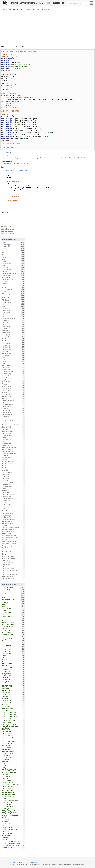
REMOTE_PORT (14, 823)
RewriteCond (61, 158)
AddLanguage (14, 411)
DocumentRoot (14, 413)
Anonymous (14, 368)
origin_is (14, 768)
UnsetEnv (14, 460)
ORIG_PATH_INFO (14, 833)
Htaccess (22, 862)
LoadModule (14, 423)
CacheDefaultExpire (14, 564)
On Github (6, 152)
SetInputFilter (14, 501)
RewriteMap (14, 456)
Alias (14, 357)
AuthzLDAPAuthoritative (14, 495)
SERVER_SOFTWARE (14, 792)
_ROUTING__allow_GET (14, 715)
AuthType (14, 331)
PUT (14, 637)
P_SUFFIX (14, 764)
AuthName (14, 325)
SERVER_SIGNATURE (14, 794)
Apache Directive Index (8, 229)
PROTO (14, 647)
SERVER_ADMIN (14, 690)
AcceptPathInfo (14, 382)
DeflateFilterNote (14, 458)
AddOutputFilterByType (11, 10)
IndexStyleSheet (14, 415)
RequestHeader (14, 302)
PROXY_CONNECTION (14, 723)
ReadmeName (14, 388)
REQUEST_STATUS (14, 807)
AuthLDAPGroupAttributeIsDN (14, 570)
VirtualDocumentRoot (14, 318)
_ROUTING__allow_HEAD (14, 713)
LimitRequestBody (14, 386)
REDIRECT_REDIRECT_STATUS (14, 844)
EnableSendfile (14, 517)
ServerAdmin (14, 490)
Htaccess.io (14, 862)
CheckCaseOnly (14, 488)
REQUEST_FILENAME (21, 164)
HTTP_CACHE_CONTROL (14, 735)
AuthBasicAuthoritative (14, 464)
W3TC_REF (14, 704)
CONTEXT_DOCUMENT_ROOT (14, 842)
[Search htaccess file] (78, 3)
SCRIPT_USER (14, 835)
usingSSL (14, 766)
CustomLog (14, 474)
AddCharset (14, 300)
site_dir (14, 817)
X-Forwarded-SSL (14, 827)
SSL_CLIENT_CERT (14, 790)
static (14, 604)
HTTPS (14, 596)
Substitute (14, 441)
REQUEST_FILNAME (14, 751)
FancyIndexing (14, 374)
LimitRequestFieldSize (14, 558)
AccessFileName (14, 515)
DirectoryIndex (14, 275)
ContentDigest (14, 439)
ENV (14, 598)
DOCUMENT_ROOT (14, 635)
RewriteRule (77, 158)
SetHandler (14, 355)
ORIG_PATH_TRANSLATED (14, 815)
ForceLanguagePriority (14, 454)
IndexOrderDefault (14, 421)
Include (14, 292)
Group (14, 361)
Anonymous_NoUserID (14, 544)
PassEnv (14, 468)
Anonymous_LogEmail (14, 546)
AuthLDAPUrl (14, 478)
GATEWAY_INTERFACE (14, 772)
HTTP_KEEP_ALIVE (14, 737)
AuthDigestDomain (14, 513)
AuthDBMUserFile (14, 521)
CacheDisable (14, 484)
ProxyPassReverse (14, 503)
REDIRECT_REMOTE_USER (14, 801)
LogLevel (14, 509)
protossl (14, 629)
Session (14, 329)
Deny (16, 158)
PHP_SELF (14, 799)
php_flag (14, 288)
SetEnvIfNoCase (14, 290)
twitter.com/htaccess (8, 234)
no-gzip (14, 610)
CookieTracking (14, 511)
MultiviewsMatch (14, 505)
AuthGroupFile (14, 349)
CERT (14, 739)
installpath (14, 821)
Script (83, 158)
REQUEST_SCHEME (14, 756)
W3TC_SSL (14, 688)
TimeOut (14, 392)
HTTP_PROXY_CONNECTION (14, 784)
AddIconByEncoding (14, 452)
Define (14, 363)
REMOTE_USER (14, 676)
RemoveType (14, 390)
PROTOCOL (14, 838)
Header (14, 257)
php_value (14, 282)
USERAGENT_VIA (14, 719)
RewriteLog (14, 480)
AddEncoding (14, 294)
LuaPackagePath (14, 507)
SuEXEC (14, 572)
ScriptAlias (14, 470)
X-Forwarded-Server (14, 782)
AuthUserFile (14, 333)
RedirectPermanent (14, 400)
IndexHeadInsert (14, 443)
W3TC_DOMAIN (14, 760)
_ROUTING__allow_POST (14, 717)
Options (14, 251)
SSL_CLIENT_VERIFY (14, 788)
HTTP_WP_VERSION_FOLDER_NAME (14, 846)
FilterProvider (14, 341)
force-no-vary (14, 616)
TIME (14, 606)
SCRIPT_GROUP (14, 803)
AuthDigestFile (14, 492)
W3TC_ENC (14, 659)
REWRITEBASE (14, 672)
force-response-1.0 (14, 684)
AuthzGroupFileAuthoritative (14, 527)
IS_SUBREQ (14, 711)
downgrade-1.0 (14, 674)
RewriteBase (53, 158)
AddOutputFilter (14, 353)
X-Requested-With (14, 653)
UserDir (14, 437)
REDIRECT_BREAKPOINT (14, 829)
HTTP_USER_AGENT (14, 624)
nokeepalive (14, 670)
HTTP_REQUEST (14, 743)
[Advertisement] (47, 27)
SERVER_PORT (14, 612)
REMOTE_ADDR (14, 651)
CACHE (3, 164)
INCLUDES (14, 602)
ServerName (14, 409)
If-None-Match (14, 700)
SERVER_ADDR (14, 631)
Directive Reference (7, 231)
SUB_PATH (14, 840)
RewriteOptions (14, 337)
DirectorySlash (14, 376)
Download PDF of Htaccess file (16, 171)
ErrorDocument (14, 263)
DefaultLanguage (14, 378)
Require (14, 284)
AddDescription (14, 406)
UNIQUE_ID (14, 831)
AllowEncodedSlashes (14, 519)
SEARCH (14, 694)
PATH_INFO (14, 696)
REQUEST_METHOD (14, 627)
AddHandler (14, 322)
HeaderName (14, 394)
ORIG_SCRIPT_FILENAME (14, 813)
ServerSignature (14, 335)
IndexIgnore (14, 320)
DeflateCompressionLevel (14, 425)
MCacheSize (14, 540)
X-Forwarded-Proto (14, 663)
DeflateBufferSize (14, 552)
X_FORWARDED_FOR (14, 721)
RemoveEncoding (14, 482)
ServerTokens (14, 308)
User (14, 296)
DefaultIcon (14, 417)
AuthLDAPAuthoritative (14, 542)
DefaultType (14, 445)
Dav (14, 402)
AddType (14, 271)
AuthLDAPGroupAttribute (14, 574)
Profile (14, 657)
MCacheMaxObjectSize (14, 536)
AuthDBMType (14, 548)
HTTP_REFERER (14, 639)
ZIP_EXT (14, 825)
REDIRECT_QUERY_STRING (14, 770)
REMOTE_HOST (14, 702)
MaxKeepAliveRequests (14, 529)
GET (14, 618)
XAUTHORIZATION (14, 708)
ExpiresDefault (40, 158)
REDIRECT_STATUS (14, 622)
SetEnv (14, 316)
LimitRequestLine (14, 562)
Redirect (14, 261)
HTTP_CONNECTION (14, 741)
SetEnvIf (14, 304)
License (12, 152)
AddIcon (14, 398)
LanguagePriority (14, 435)
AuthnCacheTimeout (14, 568)
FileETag (14, 286)
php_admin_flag (14, 486)
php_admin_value (14, 404)
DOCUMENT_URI (13, 848)
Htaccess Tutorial (7, 227)
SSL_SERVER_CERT (14, 786)
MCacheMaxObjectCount (14, 538)
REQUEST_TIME (14, 805)
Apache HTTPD (32, 862)
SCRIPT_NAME (14, 747)
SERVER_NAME (14, 649)
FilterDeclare (14, 345)
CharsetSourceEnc (14, 431)
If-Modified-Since (14, 692)
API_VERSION (14, 776)
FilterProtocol (14, 343)
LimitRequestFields (14, 556)
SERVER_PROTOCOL (14, 797)
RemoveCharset (14, 449)
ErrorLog (14, 554)
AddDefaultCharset (14, 279)
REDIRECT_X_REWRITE (14, 754)
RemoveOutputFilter (14, 499)
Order (47, 158)
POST (14, 620)
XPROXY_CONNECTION (14, 725)
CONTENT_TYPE (14, 686)
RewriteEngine (69, 158)
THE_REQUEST (14, 633)
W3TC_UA (14, 698)
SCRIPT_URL (14, 729)
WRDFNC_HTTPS (14, 749)
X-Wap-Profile (14, 665)
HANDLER (14, 678)
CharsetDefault (14, 427)
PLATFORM (14, 819)
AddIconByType (14, 433)
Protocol (14, 384)
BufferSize (14, 566)
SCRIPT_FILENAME (14, 600)
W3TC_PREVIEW (14, 680)
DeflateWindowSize (14, 579)
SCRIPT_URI (14, 778)
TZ (14, 661)
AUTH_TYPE (14, 774)
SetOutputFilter (14, 298)
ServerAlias (14, 525)
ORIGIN (14, 614)
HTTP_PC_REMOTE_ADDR (14, 727)
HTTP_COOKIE (14, 645)
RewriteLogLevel (14, 472)
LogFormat (14, 476)
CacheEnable (14, 560)
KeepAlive (14, 380)
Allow (14, 253)
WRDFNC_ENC (14, 745)
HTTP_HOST (14, 592)
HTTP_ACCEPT (14, 682)
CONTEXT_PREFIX (14, 667)
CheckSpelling (14, 419)
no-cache (14, 643)
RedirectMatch (14, 312)
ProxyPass (14, 466)
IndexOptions (14, 370)
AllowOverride (14, 347)
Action (14, 359)
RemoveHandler (14, 365)
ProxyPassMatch (14, 497)
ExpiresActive (22, 158)
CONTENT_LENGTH (14, 758)
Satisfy (14, 306)
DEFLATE (9, 164)
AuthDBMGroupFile (14, 523)
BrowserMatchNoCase (14, 447)
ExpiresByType (31, 158)
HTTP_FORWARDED (14, 780)
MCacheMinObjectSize (14, 531)
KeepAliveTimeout (14, 576)
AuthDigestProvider (14, 462)
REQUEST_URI (14, 590)
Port (14, 314)
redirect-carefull (14, 762)
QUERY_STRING (14, 608)
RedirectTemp (14, 327)
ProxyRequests (14, 533)
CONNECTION (14, 706)
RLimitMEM (14, 550)
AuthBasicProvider (14, 396)
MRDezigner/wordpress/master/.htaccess (35, 10)
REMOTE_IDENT (14, 809)
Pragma (14, 641)
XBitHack (14, 429)
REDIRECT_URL (14, 733)
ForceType (14, 351)
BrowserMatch (14, 310)
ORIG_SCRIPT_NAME (14, 811)
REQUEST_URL (14, 731)
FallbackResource (14, 372)
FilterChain (14, 339)
